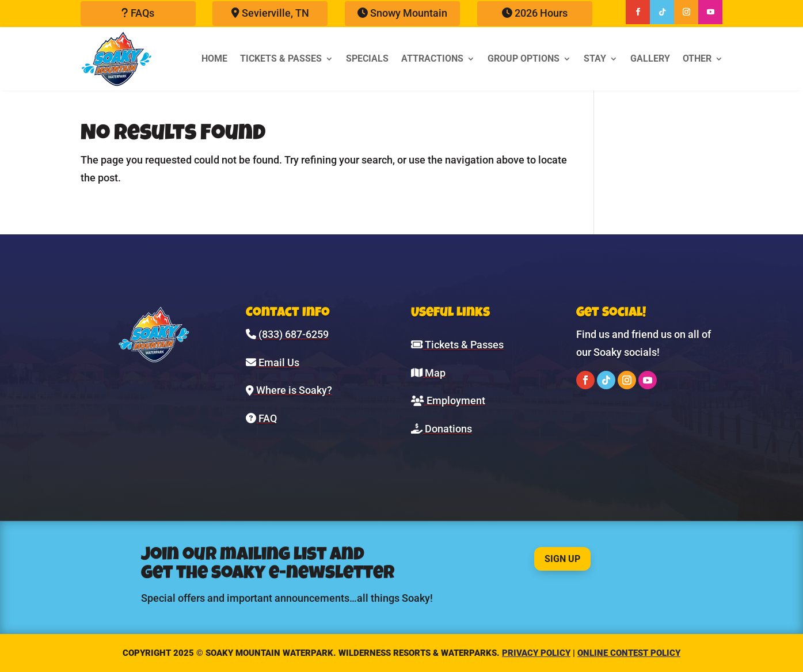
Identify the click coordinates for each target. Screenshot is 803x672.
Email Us (273, 362)
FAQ (261, 418)
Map (428, 373)
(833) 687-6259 (287, 334)
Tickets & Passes (281, 58)
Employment (448, 400)
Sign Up (562, 559)
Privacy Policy (536, 653)
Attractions (432, 58)
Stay (595, 58)
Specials (367, 58)
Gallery (650, 58)
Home (214, 58)
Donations (442, 429)
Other (697, 58)
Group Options (524, 58)
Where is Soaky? (289, 390)
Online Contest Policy (629, 653)
